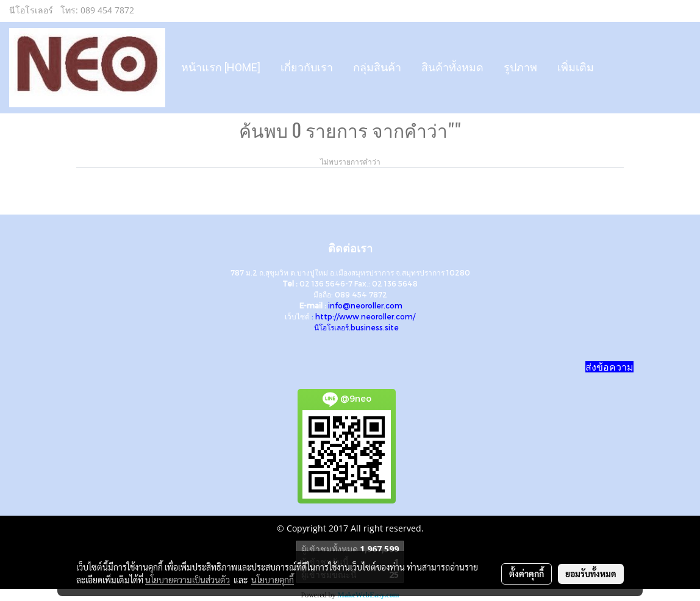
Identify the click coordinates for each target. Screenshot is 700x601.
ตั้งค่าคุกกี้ (527, 574)
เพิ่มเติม (576, 67)
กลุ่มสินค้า (377, 67)
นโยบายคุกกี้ (273, 580)
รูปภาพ (520, 67)
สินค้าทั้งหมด (452, 67)
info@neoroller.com (365, 305)
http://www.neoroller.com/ (365, 316)
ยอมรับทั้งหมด (591, 574)
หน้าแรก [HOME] (221, 67)
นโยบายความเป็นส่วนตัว (187, 580)
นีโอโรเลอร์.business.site (356, 327)
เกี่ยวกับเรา (307, 67)
